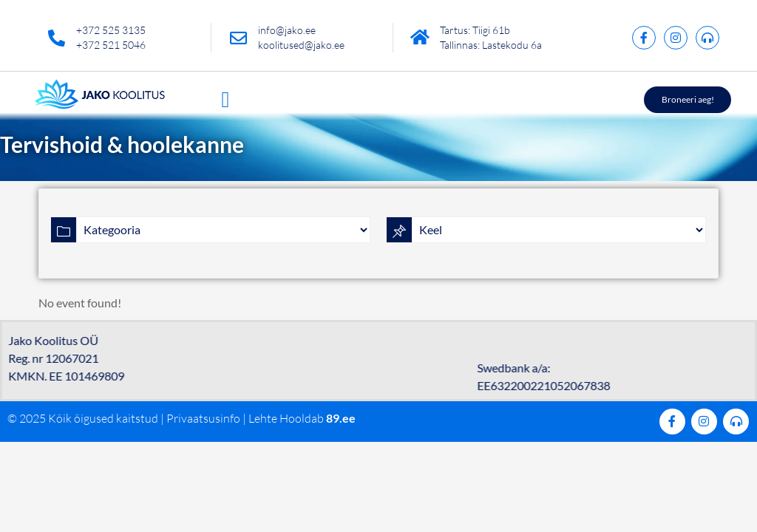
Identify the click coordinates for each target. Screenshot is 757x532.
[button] (225, 99)
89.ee (341, 418)
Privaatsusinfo (203, 418)
